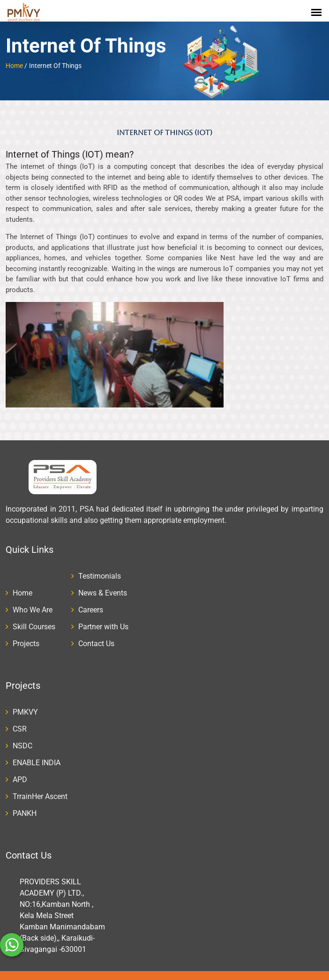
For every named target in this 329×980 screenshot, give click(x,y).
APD (20, 772)
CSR (20, 721)
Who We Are (33, 602)
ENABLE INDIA (37, 755)
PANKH (25, 806)
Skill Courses (34, 619)
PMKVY (25, 705)
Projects (26, 636)
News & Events (103, 585)
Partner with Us (103, 619)
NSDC (22, 738)
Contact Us (96, 636)
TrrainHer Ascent (40, 789)
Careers (91, 602)
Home (14, 58)
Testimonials (100, 569)
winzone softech (240, 976)
